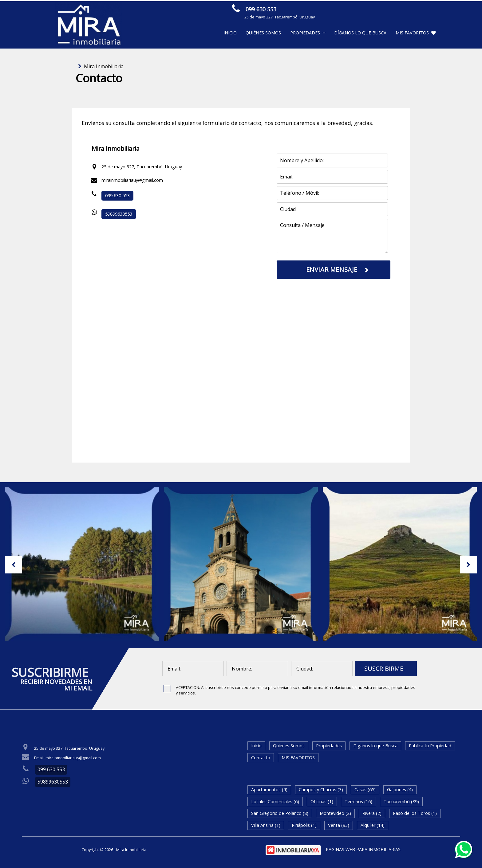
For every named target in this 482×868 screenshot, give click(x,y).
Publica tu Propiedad (430, 746)
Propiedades (308, 33)
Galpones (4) (400, 790)
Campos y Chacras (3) (321, 790)
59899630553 (119, 214)
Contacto (261, 758)
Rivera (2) (372, 813)
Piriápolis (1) (304, 825)
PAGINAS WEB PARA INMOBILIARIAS (363, 849)
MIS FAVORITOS (416, 33)
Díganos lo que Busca (360, 33)
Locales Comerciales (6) (275, 802)
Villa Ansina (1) (266, 825)
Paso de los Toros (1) (415, 813)
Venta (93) (339, 825)
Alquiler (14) (373, 825)
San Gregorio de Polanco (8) (280, 813)
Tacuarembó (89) (401, 802)
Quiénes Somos (263, 33)
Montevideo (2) (335, 813)
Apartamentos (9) (269, 790)
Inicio (230, 33)
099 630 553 (261, 9)
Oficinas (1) (322, 802)
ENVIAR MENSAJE (377, 10)
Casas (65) (365, 790)
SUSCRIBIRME (384, 669)
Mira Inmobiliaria (104, 66)
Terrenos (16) (358, 802)
